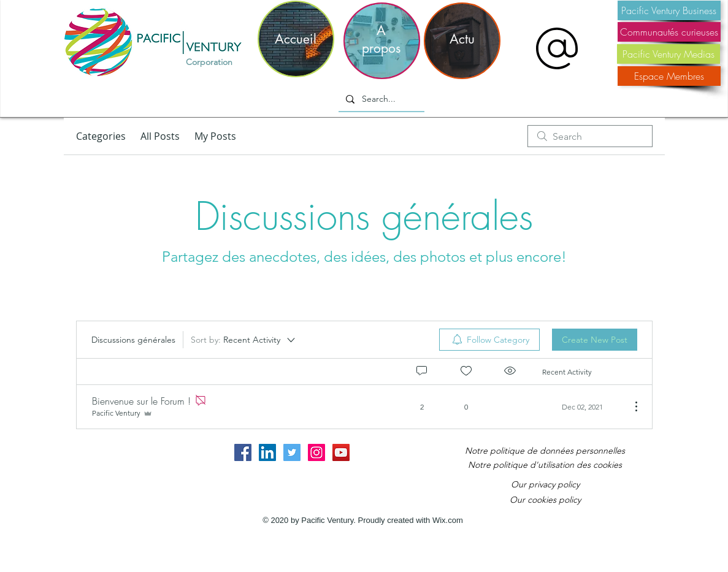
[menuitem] (489, 340)
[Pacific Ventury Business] (669, 10)
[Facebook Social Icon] (243, 452)
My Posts (215, 136)
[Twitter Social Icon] (292, 452)
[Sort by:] (244, 340)
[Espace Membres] (669, 76)
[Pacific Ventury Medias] (669, 54)
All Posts (160, 136)
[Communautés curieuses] (669, 32)
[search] (590, 136)
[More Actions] (630, 406)
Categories (101, 136)
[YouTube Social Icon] (341, 452)
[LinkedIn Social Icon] (267, 452)
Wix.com (448, 520)
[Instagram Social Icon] (316, 452)
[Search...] (380, 99)
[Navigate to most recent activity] (582, 406)
